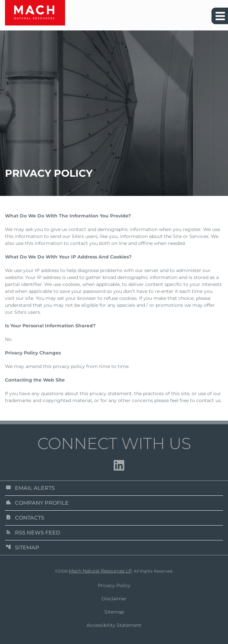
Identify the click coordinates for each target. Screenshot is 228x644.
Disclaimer (114, 599)
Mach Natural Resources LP (100, 571)
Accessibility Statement (114, 625)
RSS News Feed (33, 533)
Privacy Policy (114, 585)
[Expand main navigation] (220, 16)
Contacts (25, 518)
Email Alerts (30, 488)
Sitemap (22, 548)
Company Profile (37, 503)
